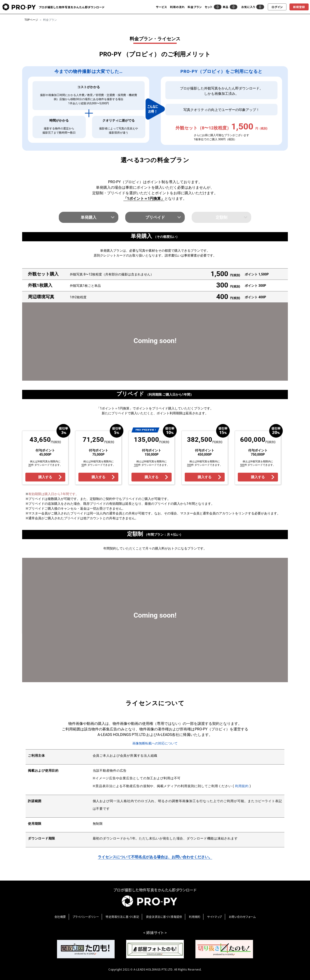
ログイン (277, 7)
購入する (45, 477)
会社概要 (60, 917)
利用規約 (242, 786)
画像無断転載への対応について (155, 743)
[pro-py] (19, 7)
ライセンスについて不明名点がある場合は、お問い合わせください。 (155, 857)
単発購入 (89, 217)
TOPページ (31, 20)
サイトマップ (215, 917)
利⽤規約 (195, 917)
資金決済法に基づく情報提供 (164, 917)
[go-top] (276, 908)
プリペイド (155, 217)
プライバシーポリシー (86, 917)
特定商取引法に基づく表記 (122, 917)
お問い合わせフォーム (242, 917)
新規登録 (299, 7)
